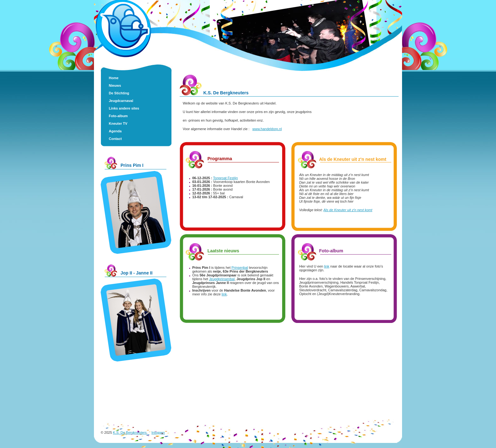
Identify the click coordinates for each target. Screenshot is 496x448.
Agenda (115, 131)
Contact (115, 139)
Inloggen (158, 432)
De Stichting (119, 93)
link (224, 294)
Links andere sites (124, 108)
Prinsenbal (240, 268)
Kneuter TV (118, 123)
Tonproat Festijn (226, 178)
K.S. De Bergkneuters (130, 432)
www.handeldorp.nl (267, 129)
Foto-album (118, 116)
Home (114, 78)
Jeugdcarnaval (121, 101)
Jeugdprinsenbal (222, 279)
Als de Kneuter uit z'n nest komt (348, 210)
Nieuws (115, 85)
